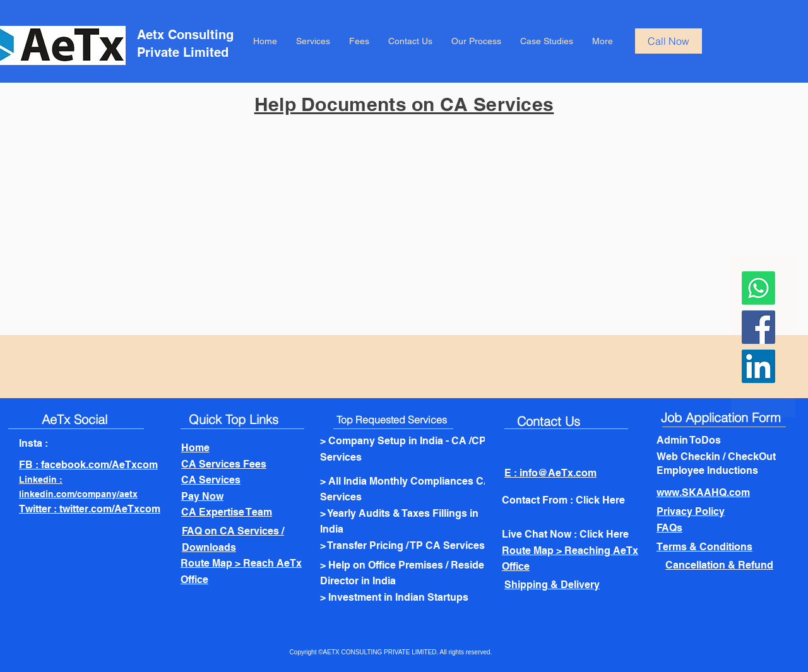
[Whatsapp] (758, 288)
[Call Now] (668, 41)
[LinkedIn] (758, 366)
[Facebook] (758, 327)
